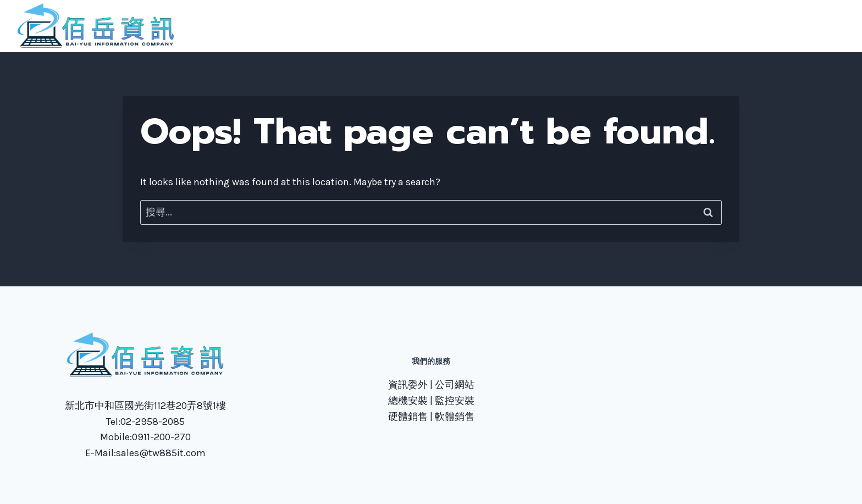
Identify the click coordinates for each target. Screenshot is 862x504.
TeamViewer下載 (805, 26)
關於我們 (581, 26)
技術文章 (735, 26)
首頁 (539, 26)
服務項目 (632, 26)
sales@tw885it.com (161, 453)
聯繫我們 (683, 26)
